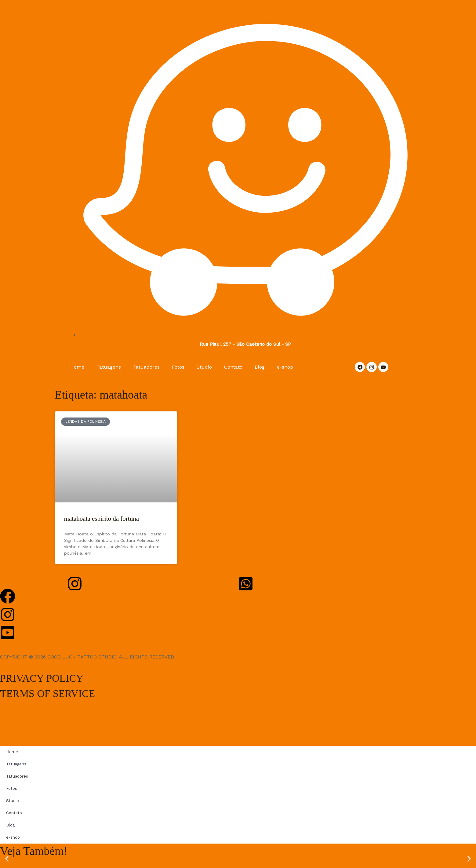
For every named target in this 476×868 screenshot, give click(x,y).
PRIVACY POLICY (47, 678)
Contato (233, 367)
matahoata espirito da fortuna (102, 519)
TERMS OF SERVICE (53, 693)
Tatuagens (109, 367)
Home (77, 367)
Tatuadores (146, 367)
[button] (7, 859)
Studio (204, 367)
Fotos (178, 367)
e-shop (285, 367)
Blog (260, 367)
